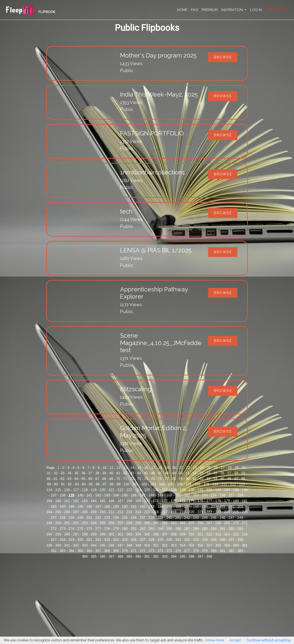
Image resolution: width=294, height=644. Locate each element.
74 (146, 479)
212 (120, 512)
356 (200, 545)
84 (215, 479)
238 (151, 518)
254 (94, 523)
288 (196, 529)
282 (143, 529)
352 (165, 545)
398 (209, 556)
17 (153, 468)
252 (76, 523)
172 (165, 501)
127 (165, 490)
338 (240, 540)
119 (94, 490)
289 (205, 529)
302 (120, 534)
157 (231, 495)
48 (167, 473)
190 (125, 507)
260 (147, 523)
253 (85, 523)
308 (174, 534)
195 (169, 507)
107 (189, 484)
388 (120, 556)
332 (187, 540)
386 (103, 556)
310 (191, 534)
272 (54, 529)
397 (200, 556)
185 (80, 507)
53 (202, 473)
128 (174, 490)
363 (63, 551)
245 (214, 518)
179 (227, 501)
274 (72, 529)
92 (70, 484)
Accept (235, 640)
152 (187, 495)
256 (111, 523)
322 (98, 540)
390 (138, 556)
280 (125, 529)
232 (98, 518)
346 (111, 545)
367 (98, 551)
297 (76, 534)
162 (76, 501)
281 (134, 529)
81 (195, 479)
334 (205, 540)
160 (58, 501)
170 (147, 501)
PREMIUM (210, 10)
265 (191, 523)
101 (135, 484)
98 (112, 484)
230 (80, 518)
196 (178, 507)
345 (103, 545)
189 (116, 507)
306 (156, 534)
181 (245, 501)
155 (214, 495)
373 (151, 551)
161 (67, 501)
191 (134, 507)
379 (205, 551)
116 (67, 490)
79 (181, 479)
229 (72, 518)
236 (134, 518)
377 (187, 551)
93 (77, 484)
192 (143, 507)
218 (174, 512)
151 (178, 495)
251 (67, 523)
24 (202, 468)
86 (229, 479)
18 (160, 468)
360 (236, 545)
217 (165, 512)
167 (120, 501)
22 (188, 468)
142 (98, 495)
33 (63, 473)
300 (103, 534)
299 (94, 534)
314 (227, 534)
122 (120, 490)
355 (191, 545)
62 (63, 479)
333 (196, 540)
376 (178, 551)
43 (132, 473)
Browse (223, 57)
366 (89, 551)
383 (240, 551)
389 (129, 556)
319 (72, 540)
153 (196, 495)
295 (58, 534)
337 (231, 540)
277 (98, 529)
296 (67, 534)
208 (85, 512)
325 (125, 540)
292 (231, 529)
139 (72, 495)
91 (63, 484)
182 (54, 507)
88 (243, 479)
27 (223, 468)
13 (126, 468)
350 (147, 545)
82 (202, 479)
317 (54, 540)
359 (227, 545)
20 (174, 468)
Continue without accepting (268, 640)
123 (129, 490)
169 (138, 501)
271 (245, 523)
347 (120, 545)
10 (104, 468)
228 (63, 518)
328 (151, 540)
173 (174, 501)
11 (111, 468)
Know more (215, 640)
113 (242, 484)
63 (69, 479)
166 (111, 501)
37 (90, 473)
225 (236, 512)
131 (200, 490)
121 (111, 490)
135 (236, 490)
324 (116, 540)
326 (134, 540)
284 (160, 529)
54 (208, 473)
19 (167, 468)
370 (125, 551)
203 (240, 507)
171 (156, 501)
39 (104, 473)
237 (143, 518)
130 (191, 490)
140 (80, 495)
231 (89, 518)
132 (209, 490)
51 (188, 473)
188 (107, 507)
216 (156, 512)
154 (205, 495)
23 (195, 468)
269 (227, 523)
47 (160, 473)
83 (208, 479)
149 (160, 495)
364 (72, 551)
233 (107, 518)
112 (233, 484)
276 (89, 529)
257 (120, 523)
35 (76, 473)
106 (180, 484)
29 (237, 468)
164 (94, 501)
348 (129, 545)
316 (245, 534)
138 (63, 495)
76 (160, 479)
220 (191, 512)
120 (103, 490)
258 (129, 523)
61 (56, 479)
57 (229, 473)
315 (236, 534)
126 (156, 490)
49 (174, 473)
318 (63, 540)
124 (138, 490)
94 (84, 484)
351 (156, 545)
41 (118, 473)
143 (107, 495)
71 (125, 479)
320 (80, 540)
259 (138, 523)
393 (165, 556)
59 (243, 473)
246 (222, 518)
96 (98, 484)
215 (147, 512)
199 (205, 507)
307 (165, 534)
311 (200, 534)
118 (85, 490)
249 (49, 523)
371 (134, 551)
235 (125, 518)
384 (85, 556)
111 (224, 484)
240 (169, 518)
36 (83, 473)
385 (94, 556)
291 (222, 529)
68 (104, 479)
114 (49, 490)
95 (91, 484)
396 (191, 556)
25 (209, 468)
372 (143, 551)
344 (94, 545)
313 (218, 534)
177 (209, 501)
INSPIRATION (232, 10)
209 (94, 512)
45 (146, 473)
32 (56, 473)
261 (156, 523)
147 (143, 495)
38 (97, 473)
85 (222, 479)
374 (160, 551)
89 (49, 484)
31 (49, 473)
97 (105, 484)
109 (206, 484)
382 (231, 551)
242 (187, 518)
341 (67, 545)
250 (58, 523)
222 (209, 512)
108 (197, 484)
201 (222, 507)
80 (188, 479)
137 (54, 495)
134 (227, 490)
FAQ (194, 10)
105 (171, 484)
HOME (182, 10)
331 (178, 540)
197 (187, 507)
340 (58, 545)
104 (162, 484)
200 (214, 507)
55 (215, 473)
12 (119, 468)
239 (160, 518)
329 (160, 540)
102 (144, 484)
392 (156, 556)
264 (183, 523)
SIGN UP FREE (277, 10)
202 (231, 507)
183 (63, 507)
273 (63, 529)
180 (236, 501)
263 (174, 523)
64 (76, 479)
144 (116, 495)
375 (169, 551)
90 (56, 484)
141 (89, 495)
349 (138, 545)
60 (49, 479)
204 (49, 512)
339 (49, 545)
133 (218, 490)
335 (214, 540)
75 (153, 479)
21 (181, 468)
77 (167, 479)
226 (245, 512)
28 (230, 468)
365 (80, 551)
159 (49, 501)
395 (183, 556)
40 (111, 473)
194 (160, 507)
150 (169, 495)
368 (107, 551)
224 (227, 512)
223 (218, 512)
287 (187, 529)
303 (129, 534)
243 (196, 518)
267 (209, 523)
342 (76, 545)
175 (191, 501)
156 (222, 495)
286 (178, 529)
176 (200, 501)
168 (129, 501)
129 (183, 490)
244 (205, 518)
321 (89, 540)
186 (89, 507)
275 (80, 529)
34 (69, 473)
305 (147, 534)
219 (183, 512)
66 (90, 479)
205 (58, 512)
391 (147, 556)
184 (72, 507)
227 (54, 518)
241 (178, 518)
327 (143, 540)
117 (76, 490)
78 (174, 479)
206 (67, 512)
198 (196, 507)
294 (49, 534)
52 (195, 473)
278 (107, 529)
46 (153, 473)
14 (132, 468)
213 (129, 512)
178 (218, 501)
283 (151, 529)
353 (174, 545)
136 (245, 490)
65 (83, 479)
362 (54, 551)
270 (236, 523)
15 (139, 468)
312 (209, 534)
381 (222, 551)
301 (111, 534)
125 (147, 490)
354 (183, 545)
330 (169, 540)
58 (236, 473)
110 (215, 484)
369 (116, 551)
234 (116, 518)
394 (174, 556)
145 (125, 495)
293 (240, 529)
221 (200, 512)
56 (222, 473)
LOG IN (256, 10)
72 (132, 479)
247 (231, 518)
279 (116, 529)
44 (139, 473)
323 (107, 540)
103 (153, 484)
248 (240, 518)
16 (146, 468)
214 (138, 512)
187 (98, 507)
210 (103, 512)
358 (218, 545)
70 (118, 479)
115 (58, 490)
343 (85, 545)
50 (181, 473)
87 (236, 479)
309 (183, 534)
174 (183, 501)
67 (97, 479)
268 (218, 523)
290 (214, 529)
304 (138, 534)
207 (76, 512)
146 (134, 495)
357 (209, 545)
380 (214, 551)
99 (119, 484)
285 (169, 529)
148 (151, 495)
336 (222, 540)
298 (85, 534)
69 (111, 479)
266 (200, 523)
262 (165, 523)
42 (125, 473)
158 (240, 495)
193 (151, 507)
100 (126, 484)
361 (245, 545)
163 (85, 501)
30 (244, 468)
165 (103, 501)
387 (111, 556)
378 (196, 551)
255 (103, 523)
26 (216, 468)
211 (111, 512)
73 (139, 479)
